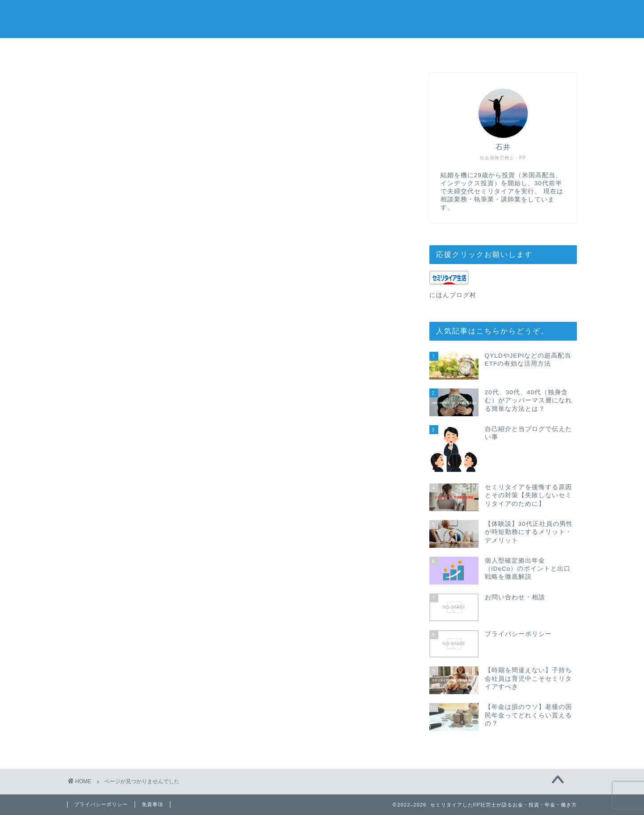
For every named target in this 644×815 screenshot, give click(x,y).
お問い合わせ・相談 (268, 50)
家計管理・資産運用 (139, 497)
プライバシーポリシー (484, 50)
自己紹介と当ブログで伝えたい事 (376, 53)
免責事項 (153, 804)
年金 (111, 510)
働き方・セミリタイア (143, 484)
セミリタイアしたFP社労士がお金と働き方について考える (322, 18)
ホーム (161, 50)
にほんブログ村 (453, 296)
